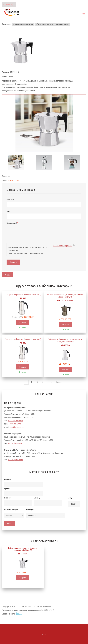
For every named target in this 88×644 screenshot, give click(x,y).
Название (8, 480)
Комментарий (12, 223)
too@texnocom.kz (17, 427)
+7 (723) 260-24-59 (16, 421)
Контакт (44, 634)
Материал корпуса (11, 509)
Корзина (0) (8, 4)
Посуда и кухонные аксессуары (23, 24)
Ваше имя (10, 200)
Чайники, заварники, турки (44, 24)
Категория (30, 509)
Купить (7, 275)
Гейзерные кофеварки (62, 24)
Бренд (70, 498)
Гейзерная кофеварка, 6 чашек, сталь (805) (23, 339)
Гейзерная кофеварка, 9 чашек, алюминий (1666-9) (23, 549)
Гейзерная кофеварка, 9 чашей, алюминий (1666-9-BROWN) (65, 296)
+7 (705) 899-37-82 (16, 443)
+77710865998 (15, 424)
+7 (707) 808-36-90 (16, 460)
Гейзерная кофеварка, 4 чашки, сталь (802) (23, 295)
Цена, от (7, 498)
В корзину (23, 322)
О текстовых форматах (63, 246)
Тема (8, 211)
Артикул (7, 489)
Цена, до (37, 498)
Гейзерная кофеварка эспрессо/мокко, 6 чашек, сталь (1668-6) (65, 340)
